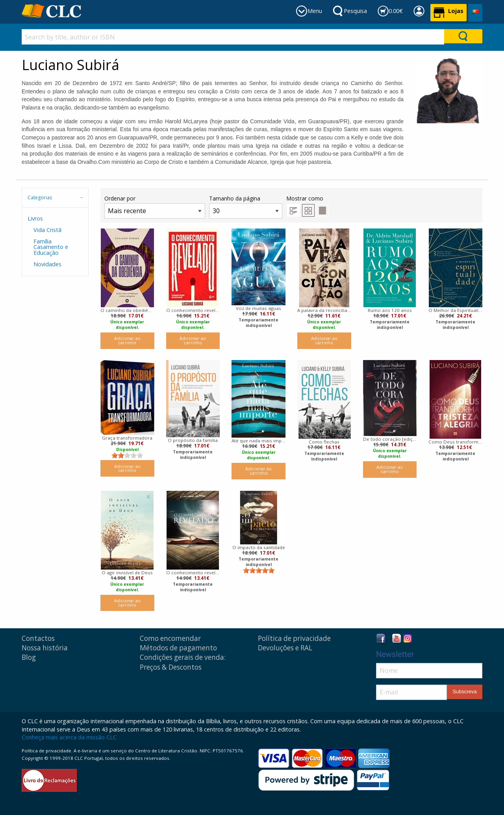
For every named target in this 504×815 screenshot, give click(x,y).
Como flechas (324, 442)
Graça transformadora (127, 438)
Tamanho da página (246, 207)
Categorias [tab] (40, 198)
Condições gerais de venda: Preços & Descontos (183, 662)
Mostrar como (308, 206)
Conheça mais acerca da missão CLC (69, 737)
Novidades (47, 264)
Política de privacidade (294, 638)
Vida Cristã (47, 230)
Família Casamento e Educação (51, 247)
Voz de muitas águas (258, 308)
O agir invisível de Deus (127, 573)
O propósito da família (193, 440)
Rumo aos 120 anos (390, 310)
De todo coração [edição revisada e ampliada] (390, 439)
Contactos (38, 638)
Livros (35, 218)
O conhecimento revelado (193, 310)
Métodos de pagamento (178, 648)
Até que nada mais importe (258, 441)
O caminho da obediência (127, 310)
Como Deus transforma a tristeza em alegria (455, 442)
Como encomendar (170, 638)
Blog (29, 657)
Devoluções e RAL (285, 648)
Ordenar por (155, 207)
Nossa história (45, 648)
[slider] (127, 455)
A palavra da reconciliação (324, 310)
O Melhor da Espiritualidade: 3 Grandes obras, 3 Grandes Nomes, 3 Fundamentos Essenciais (455, 310)
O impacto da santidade (259, 547)
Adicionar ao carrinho (127, 340)
